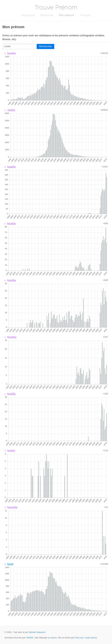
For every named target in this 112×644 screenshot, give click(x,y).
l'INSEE (30, 638)
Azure (54, 638)
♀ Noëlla (10, 280)
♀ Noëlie (10, 224)
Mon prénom (66, 15)
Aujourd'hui (28, 15)
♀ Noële (10, 451)
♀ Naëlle (10, 167)
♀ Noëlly (10, 394)
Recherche (47, 15)
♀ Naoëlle (11, 507)
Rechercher (45, 46)
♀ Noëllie (10, 337)
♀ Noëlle (10, 53)
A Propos (85, 15)
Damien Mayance (37, 632)
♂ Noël (9, 564)
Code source (91, 638)
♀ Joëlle (10, 110)
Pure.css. (79, 638)
